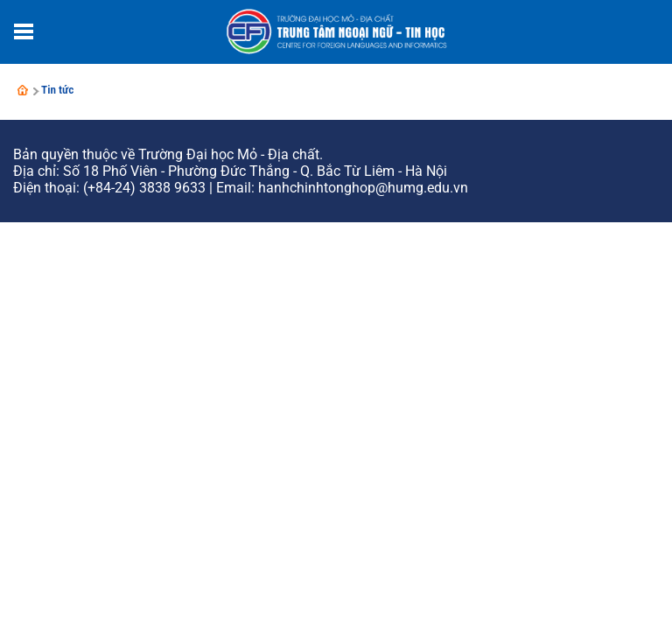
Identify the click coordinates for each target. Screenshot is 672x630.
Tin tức (58, 90)
